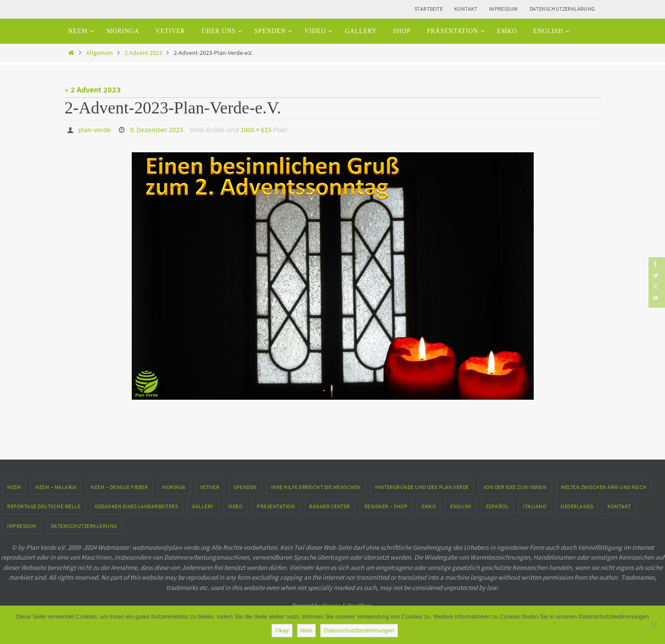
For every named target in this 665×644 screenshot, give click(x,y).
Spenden (245, 487)
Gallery (203, 506)
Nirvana (331, 605)
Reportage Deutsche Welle (44, 506)
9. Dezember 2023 (157, 130)
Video (236, 506)
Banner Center (330, 506)
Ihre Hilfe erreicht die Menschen (316, 487)
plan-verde (94, 130)
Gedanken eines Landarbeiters (136, 506)
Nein (307, 630)
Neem (14, 487)
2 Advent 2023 (143, 53)
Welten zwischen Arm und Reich (604, 487)
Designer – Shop (386, 506)
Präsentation (276, 506)
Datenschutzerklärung (562, 9)
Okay (282, 630)
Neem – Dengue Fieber (119, 487)
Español (498, 506)
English (461, 506)
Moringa (174, 487)
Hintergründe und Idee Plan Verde (422, 487)
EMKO (429, 506)
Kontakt (466, 9)
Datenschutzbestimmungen (359, 630)
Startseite (429, 9)
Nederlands (577, 506)
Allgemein (100, 53)
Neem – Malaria (56, 487)
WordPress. (360, 605)
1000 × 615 (256, 130)
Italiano (535, 506)
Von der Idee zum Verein (515, 487)
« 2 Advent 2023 (93, 90)
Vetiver (210, 487)
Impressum (504, 9)
